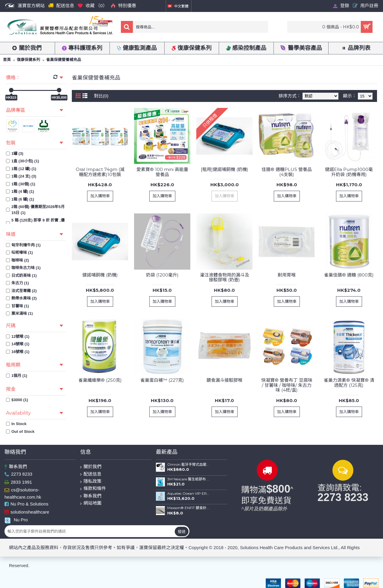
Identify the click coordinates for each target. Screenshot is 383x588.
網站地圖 (91, 503)
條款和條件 (93, 489)
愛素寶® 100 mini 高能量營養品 (162, 172)
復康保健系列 (28, 60)
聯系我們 (16, 467)
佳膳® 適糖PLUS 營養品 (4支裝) (287, 172)
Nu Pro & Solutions (26, 504)
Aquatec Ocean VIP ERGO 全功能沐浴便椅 (189, 494)
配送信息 (91, 474)
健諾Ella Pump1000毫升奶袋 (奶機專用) (349, 172)
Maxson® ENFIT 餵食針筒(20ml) (189, 508)
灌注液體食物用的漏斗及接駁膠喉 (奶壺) (225, 277)
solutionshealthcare (27, 512)
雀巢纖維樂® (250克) (100, 380)
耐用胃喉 (287, 275)
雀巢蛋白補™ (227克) (162, 380)
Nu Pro (16, 520)
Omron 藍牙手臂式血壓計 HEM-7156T (189, 465)
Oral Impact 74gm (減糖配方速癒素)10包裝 (100, 172)
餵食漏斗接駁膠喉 (224, 380)
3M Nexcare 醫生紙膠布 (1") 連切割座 (189, 479)
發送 (182, 532)
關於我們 (91, 467)
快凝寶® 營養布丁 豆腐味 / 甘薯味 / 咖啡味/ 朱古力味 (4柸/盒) (287, 385)
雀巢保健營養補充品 (64, 60)
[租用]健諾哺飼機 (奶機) (225, 169)
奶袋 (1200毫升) (162, 275)
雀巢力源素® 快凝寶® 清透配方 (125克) (349, 383)
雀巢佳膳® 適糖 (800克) (349, 275)
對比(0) (101, 96)
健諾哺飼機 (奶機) (100, 275)
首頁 (7, 60)
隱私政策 (91, 481)
